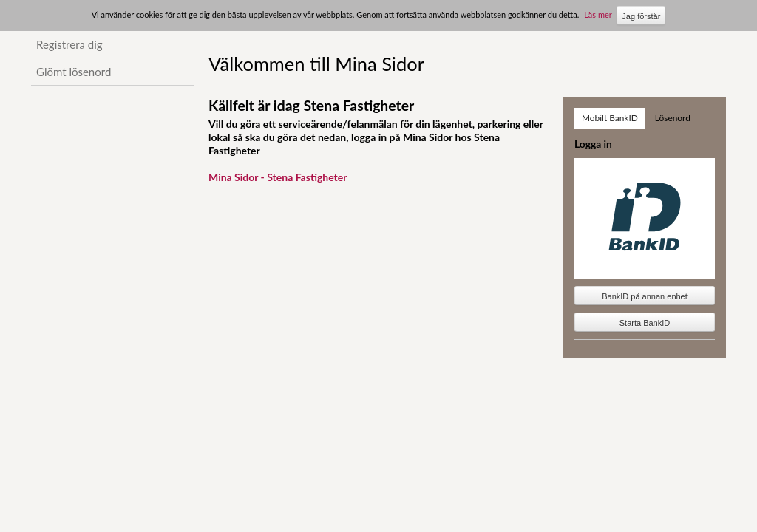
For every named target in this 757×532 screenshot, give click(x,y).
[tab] (610, 118)
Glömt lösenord (74, 72)
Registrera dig (69, 44)
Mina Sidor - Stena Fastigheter (278, 177)
